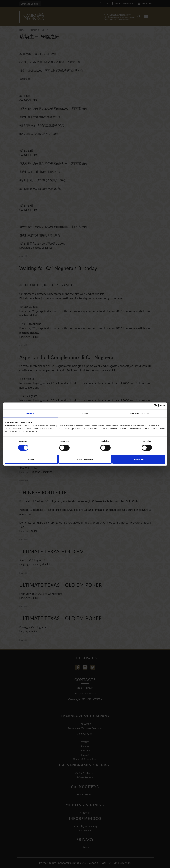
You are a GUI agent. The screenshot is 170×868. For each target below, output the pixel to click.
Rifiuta (31, 459)
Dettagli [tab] (85, 413)
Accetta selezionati (85, 459)
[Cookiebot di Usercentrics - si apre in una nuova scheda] (149, 406)
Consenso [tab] (30, 413)
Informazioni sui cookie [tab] (140, 413)
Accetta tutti (139, 459)
